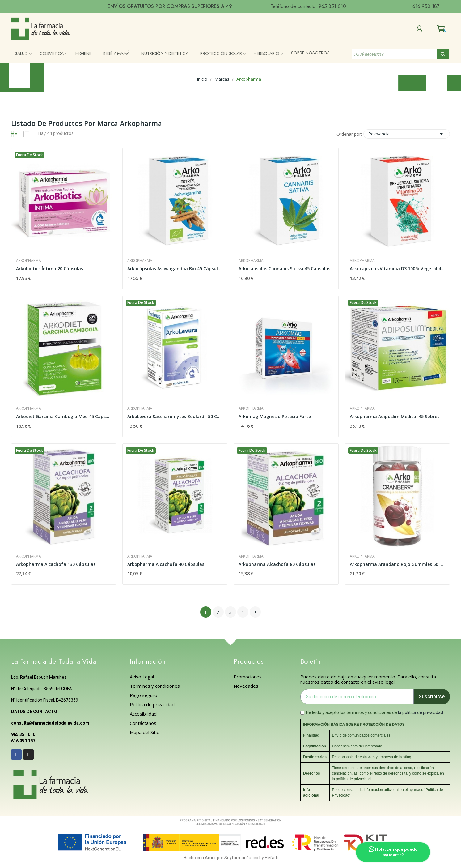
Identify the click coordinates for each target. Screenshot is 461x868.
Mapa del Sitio (145, 732)
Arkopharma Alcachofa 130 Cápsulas (56, 564)
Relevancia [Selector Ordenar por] (407, 134)
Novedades (246, 686)
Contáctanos (143, 723)
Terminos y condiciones (155, 686)
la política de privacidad (421, 712)
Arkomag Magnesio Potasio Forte (275, 416)
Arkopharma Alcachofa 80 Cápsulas (277, 564)
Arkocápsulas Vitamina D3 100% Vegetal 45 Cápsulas (397, 269)
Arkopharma (29, 261)
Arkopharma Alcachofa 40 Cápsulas (166, 564)
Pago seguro (144, 695)
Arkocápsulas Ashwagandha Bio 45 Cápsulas (175, 269)
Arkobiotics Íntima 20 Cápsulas (50, 269)
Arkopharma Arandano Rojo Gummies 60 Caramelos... (397, 564)
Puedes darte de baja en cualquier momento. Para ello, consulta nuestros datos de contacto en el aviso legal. (368, 679)
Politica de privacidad (152, 705)
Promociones (248, 677)
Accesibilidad (143, 714)
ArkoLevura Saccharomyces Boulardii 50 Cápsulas (175, 416)
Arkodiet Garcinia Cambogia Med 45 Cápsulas (64, 416)
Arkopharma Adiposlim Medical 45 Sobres (395, 416)
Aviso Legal (142, 677)
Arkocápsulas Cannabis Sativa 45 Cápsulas (284, 269)
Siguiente (255, 612)
